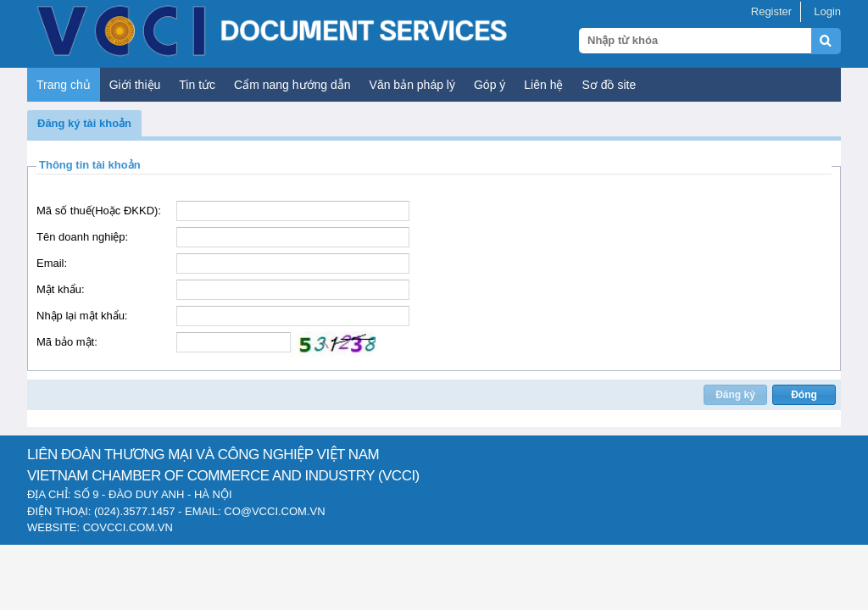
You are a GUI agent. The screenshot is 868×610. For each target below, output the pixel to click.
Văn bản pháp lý (412, 85)
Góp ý (490, 85)
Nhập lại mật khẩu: (82, 316)
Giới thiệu (135, 85)
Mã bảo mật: (67, 342)
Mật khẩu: (61, 289)
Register (771, 11)
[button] (84, 123)
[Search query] (695, 41)
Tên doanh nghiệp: (82, 237)
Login (827, 11)
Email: (52, 263)
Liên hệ (543, 85)
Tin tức (197, 85)
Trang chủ (64, 85)
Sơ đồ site (609, 85)
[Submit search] (834, 50)
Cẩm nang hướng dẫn (292, 85)
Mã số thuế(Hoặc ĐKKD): (99, 211)
